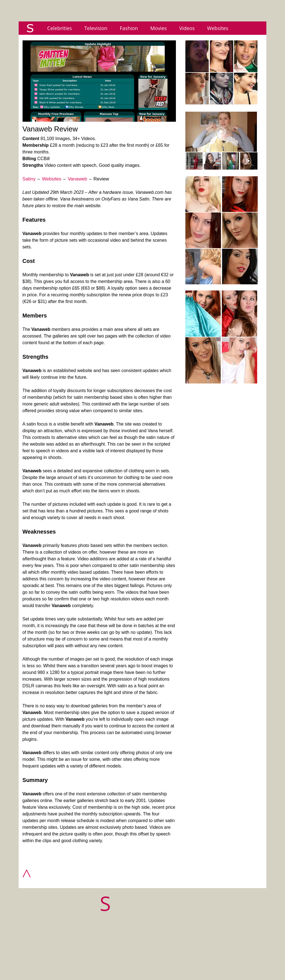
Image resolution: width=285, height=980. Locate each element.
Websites (218, 28)
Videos (187, 28)
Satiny (29, 179)
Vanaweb (77, 179)
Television (96, 28)
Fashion (129, 28)
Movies (159, 28)
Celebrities (60, 28)
